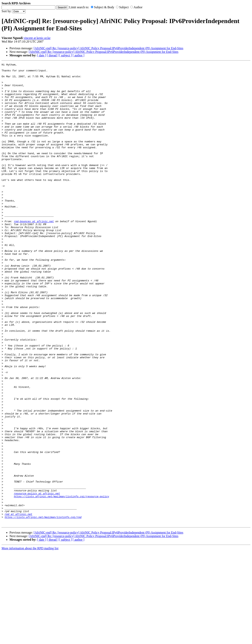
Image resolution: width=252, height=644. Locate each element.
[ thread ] (53, 55)
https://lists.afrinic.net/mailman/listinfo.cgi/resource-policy (61, 583)
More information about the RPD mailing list (30, 641)
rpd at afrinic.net (19, 605)
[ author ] (79, 55)
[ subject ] (66, 55)
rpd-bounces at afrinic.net (34, 253)
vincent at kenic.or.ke (37, 38)
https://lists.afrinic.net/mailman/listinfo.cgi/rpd (43, 608)
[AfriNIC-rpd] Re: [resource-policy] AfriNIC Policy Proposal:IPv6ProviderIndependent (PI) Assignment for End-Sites (108, 48)
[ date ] (42, 55)
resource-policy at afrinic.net (37, 580)
